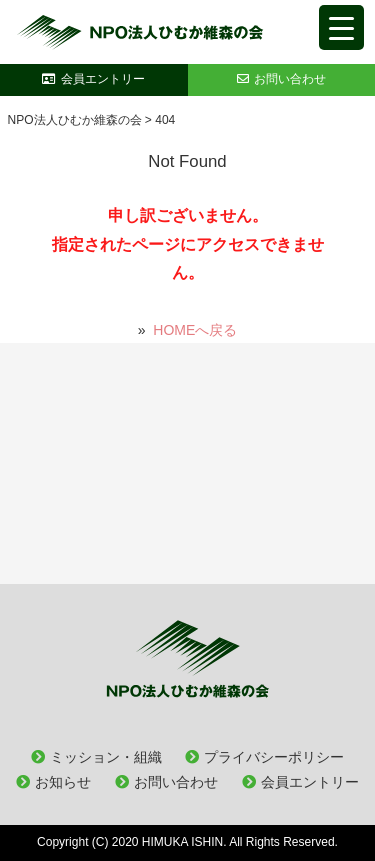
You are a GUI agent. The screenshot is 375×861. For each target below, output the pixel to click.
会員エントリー (310, 782)
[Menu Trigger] (341, 27)
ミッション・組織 (106, 757)
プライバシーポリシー (274, 757)
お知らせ (63, 782)
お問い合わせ (176, 782)
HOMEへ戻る (195, 330)
